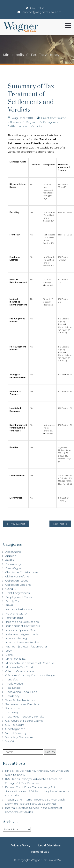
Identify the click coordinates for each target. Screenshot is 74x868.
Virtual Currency (16, 733)
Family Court (14, 601)
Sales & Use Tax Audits (20, 700)
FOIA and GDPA (16, 614)
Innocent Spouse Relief (21, 630)
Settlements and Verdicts (25, 126)
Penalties (11, 679)
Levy (8, 651)
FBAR (9, 605)
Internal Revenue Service (22, 642)
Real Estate (13, 688)
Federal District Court (19, 609)
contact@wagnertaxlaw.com (42, 12)
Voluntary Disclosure (19, 737)
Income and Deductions (22, 622)
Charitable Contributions (22, 572)
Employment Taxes (18, 597)
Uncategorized (15, 729)
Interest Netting (16, 638)
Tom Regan (13, 712)
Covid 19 (11, 589)
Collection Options (18, 585)
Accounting (13, 552)
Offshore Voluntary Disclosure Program (32, 675)
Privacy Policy (21, 845)
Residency (12, 696)
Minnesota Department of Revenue (30, 663)
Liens (9, 655)
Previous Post (18, 524)
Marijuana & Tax (16, 659)
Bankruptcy (13, 564)
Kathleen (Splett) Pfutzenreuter (26, 646)
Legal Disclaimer (50, 845)
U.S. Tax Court (15, 725)
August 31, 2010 (22, 118)
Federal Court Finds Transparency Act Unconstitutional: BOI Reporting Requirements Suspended (37, 791)
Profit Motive (14, 684)
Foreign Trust (14, 618)
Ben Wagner (14, 568)
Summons (12, 708)
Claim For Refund (17, 576)
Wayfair (10, 741)
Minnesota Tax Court (19, 667)
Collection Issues (17, 581)
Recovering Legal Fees (21, 692)
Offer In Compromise (20, 671)
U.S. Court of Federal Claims (24, 721)
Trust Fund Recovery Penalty (25, 717)
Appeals (11, 556)
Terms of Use (40, 852)
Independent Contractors (22, 626)
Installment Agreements (22, 634)
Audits (9, 560)
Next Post (59, 524)
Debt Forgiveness (17, 593)
